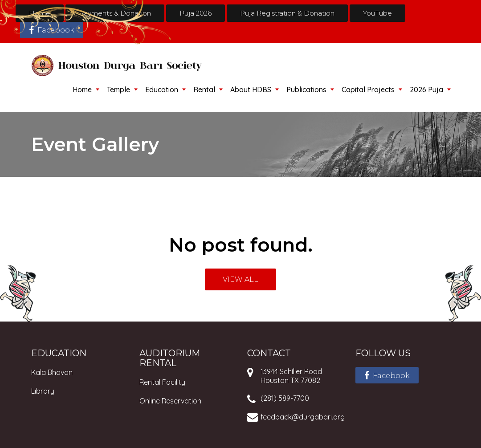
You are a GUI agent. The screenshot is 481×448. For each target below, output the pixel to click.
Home (40, 13)
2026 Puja (426, 90)
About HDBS (251, 90)
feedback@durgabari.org (303, 417)
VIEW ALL (240, 279)
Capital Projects (368, 90)
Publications (306, 90)
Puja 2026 (196, 13)
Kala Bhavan (52, 372)
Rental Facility (162, 382)
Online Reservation (170, 401)
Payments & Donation (115, 13)
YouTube (377, 13)
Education (162, 90)
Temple (118, 90)
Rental (204, 90)
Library (43, 391)
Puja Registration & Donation (287, 13)
